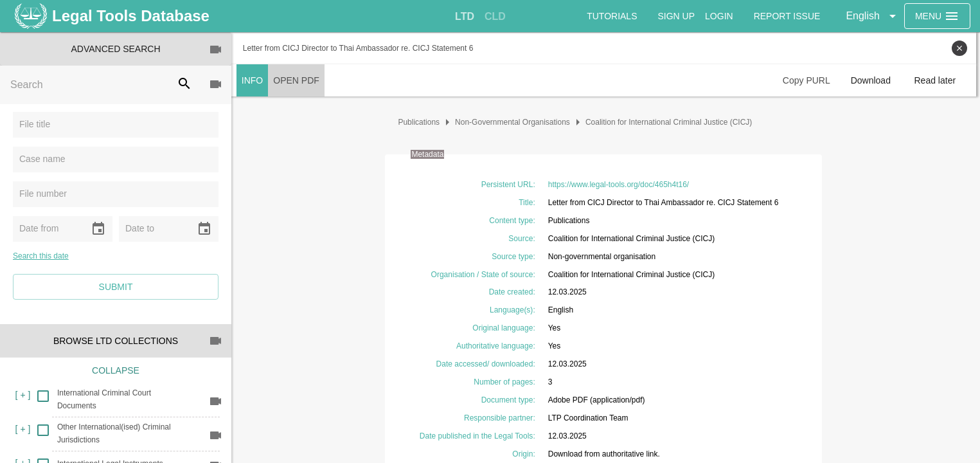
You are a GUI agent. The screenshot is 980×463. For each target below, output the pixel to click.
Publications (421, 122)
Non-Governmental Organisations (514, 122)
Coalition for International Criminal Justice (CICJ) (671, 122)
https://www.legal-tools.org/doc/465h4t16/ (620, 185)
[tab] (465, 17)
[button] (873, 16)
